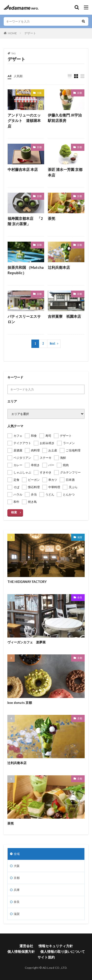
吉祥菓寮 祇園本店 (64, 316)
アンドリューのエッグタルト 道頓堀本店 (24, 121)
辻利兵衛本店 (59, 267)
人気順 (18, 76)
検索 (14, 512)
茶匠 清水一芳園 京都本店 (65, 172)
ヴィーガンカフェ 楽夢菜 (26, 642)
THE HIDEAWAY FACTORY (27, 582)
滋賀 (80, 537)
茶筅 (52, 218)
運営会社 (26, 946)
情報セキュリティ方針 (56, 946)
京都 (79, 93)
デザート (30, 33)
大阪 (39, 93)
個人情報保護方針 (21, 951)
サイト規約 (46, 957)
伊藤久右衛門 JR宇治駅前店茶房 (65, 118)
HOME (12, 33)
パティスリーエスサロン (24, 319)
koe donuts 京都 (20, 703)
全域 (17, 854)
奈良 (80, 597)
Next (53, 344)
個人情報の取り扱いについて (63, 951)
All (9, 76)
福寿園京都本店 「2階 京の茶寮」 (25, 221)
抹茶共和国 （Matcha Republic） (26, 270)
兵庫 (17, 890)
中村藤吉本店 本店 (23, 169)
